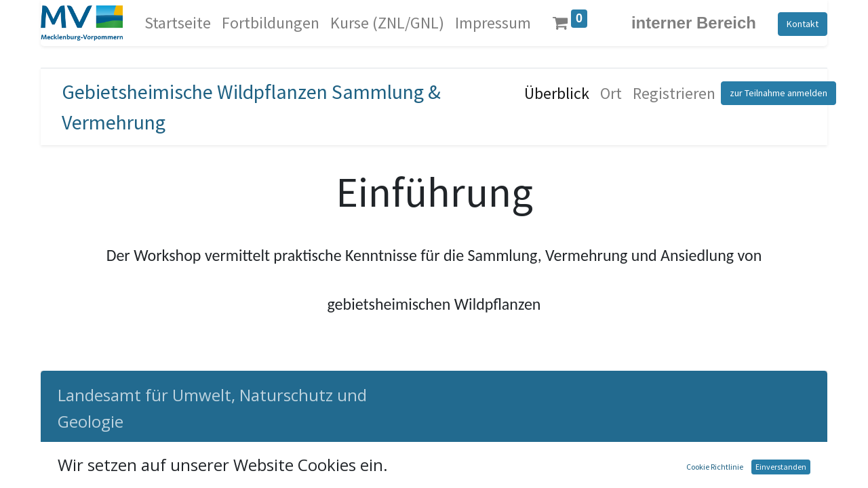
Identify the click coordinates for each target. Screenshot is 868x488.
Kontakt (803, 24)
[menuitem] (178, 23)
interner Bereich (694, 23)
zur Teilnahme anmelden (778, 93)
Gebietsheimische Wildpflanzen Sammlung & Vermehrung (251, 107)
